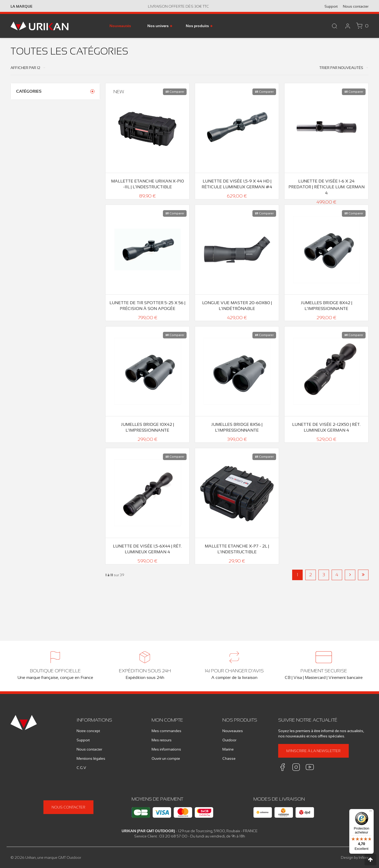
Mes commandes (166, 731)
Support (331, 6)
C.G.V (81, 768)
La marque (21, 6)
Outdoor (229, 740)
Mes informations (166, 749)
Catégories (29, 91)
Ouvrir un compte (166, 758)
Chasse (229, 758)
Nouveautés (120, 26)
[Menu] (371, 812)
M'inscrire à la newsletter (313, 751)
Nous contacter (356, 6)
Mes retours (162, 740)
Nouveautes (233, 731)
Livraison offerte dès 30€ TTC (178, 6)
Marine (228, 749)
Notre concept (88, 731)
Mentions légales (91, 758)
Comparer (175, 92)
